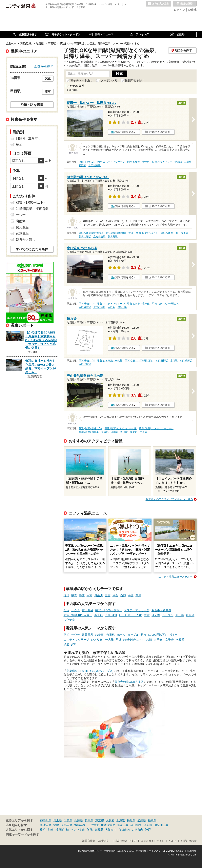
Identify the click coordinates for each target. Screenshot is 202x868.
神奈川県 (46, 820)
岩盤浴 (21, 221)
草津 (138, 595)
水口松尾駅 (85, 364)
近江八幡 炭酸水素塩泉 (91, 233)
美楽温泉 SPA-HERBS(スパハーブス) (90, 671)
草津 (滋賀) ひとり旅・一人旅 (121, 428)
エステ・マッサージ (137, 610)
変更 (48, 78)
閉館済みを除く (135, 80)
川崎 (50, 830)
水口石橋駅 (99, 307)
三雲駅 (188, 162)
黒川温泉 (136, 825)
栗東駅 (134, 432)
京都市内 (124, 830)
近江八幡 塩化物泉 (116, 233)
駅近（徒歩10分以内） (78, 615)
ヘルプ (172, 841)
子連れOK (111, 615)
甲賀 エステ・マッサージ (111, 304)
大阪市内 (111, 830)
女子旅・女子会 (164, 640)
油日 (66, 595)
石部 (123, 595)
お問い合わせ (189, 841)
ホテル (98, 615)
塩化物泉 (69, 620)
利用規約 (141, 851)
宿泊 (66, 610)
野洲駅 (124, 432)
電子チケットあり (82, 80)
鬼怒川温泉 (161, 825)
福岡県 (152, 820)
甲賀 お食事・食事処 (138, 304)
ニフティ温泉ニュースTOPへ (176, 577)
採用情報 (192, 851)
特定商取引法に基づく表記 (119, 851)
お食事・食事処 (161, 610)
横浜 (43, 830)
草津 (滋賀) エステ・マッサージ (156, 428)
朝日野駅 (113, 237)
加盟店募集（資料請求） (96, 841)
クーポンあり (109, 80)
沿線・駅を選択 (32, 105)
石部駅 (82, 165)
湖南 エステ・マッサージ (111, 162)
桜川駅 (184, 233)
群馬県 (89, 820)
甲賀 (74, 595)
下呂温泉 (93, 825)
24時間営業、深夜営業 (32, 209)
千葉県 (68, 820)
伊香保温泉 (108, 825)
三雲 (108, 595)
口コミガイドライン (152, 841)
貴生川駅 (122, 307)
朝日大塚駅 (85, 237)
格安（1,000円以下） (109, 610)
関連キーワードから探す (22, 834)
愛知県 (142, 820)
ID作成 (192, 10)
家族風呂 (22, 233)
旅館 (147, 615)
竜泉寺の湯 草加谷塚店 (129, 682)
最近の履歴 (185, 4)
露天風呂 (87, 610)
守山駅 (115, 432)
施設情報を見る (125, 132)
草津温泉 (46, 825)
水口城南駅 (95, 165)
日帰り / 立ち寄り (29, 138)
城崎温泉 (80, 825)
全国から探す (44, 66)
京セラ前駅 (99, 237)
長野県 (131, 820)
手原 (131, 595)
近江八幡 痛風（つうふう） (143, 233)
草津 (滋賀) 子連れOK (90, 428)
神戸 (148, 830)
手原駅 (143, 432)
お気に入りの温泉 (158, 4)
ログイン (179, 10)
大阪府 (110, 820)
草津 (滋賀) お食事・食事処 (94, 432)
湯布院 (148, 825)
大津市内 (137, 830)
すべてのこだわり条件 (32, 249)
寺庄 (82, 595)
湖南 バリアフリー (162, 162)
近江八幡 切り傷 (170, 233)
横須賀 (60, 830)
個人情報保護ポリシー (90, 851)
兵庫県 (79, 820)
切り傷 (180, 615)
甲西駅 (178, 162)
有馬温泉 (67, 825)
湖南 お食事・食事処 (138, 162)
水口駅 (112, 307)
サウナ (76, 610)
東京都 (100, 820)
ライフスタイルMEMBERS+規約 (166, 851)
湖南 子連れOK (87, 162)
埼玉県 (58, 820)
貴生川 (99, 595)
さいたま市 (78, 830)
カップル (168, 615)
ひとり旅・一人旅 (130, 615)
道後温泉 (123, 825)
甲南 (89, 595)
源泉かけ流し (26, 240)
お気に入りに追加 (160, 132)
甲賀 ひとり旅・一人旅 (110, 361)
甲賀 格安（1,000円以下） (166, 304)
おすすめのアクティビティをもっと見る (169, 499)
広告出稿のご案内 (126, 841)
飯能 (90, 830)
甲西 (115, 595)
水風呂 (190, 615)
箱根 (56, 825)
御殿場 (99, 830)
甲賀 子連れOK (87, 304)
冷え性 (156, 615)
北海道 (121, 820)
